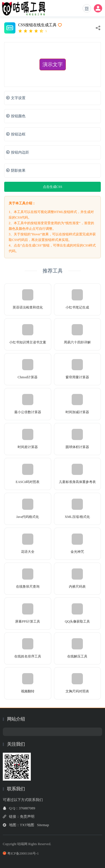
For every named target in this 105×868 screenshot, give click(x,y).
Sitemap (43, 825)
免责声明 (27, 816)
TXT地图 (27, 825)
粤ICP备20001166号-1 (21, 853)
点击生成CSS (53, 187)
